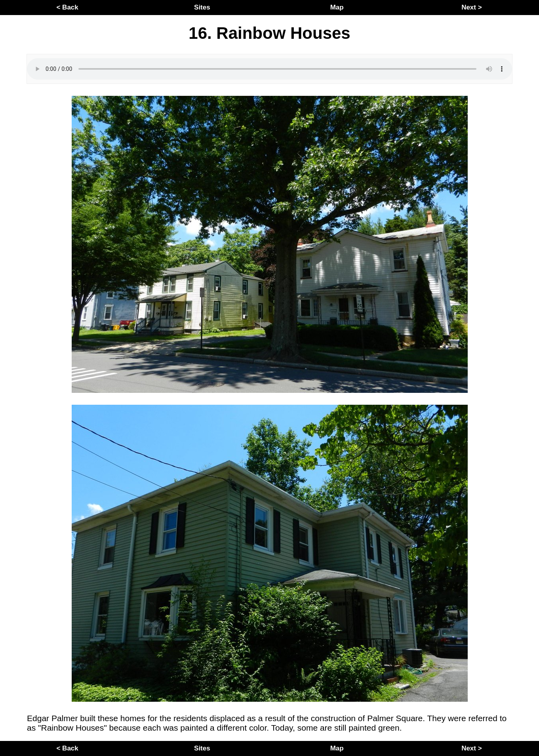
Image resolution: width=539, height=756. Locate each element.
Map (337, 7)
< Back (67, 7)
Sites (202, 7)
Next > (472, 7)
